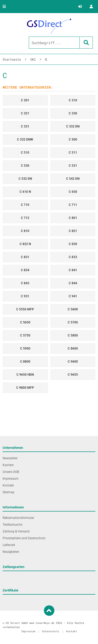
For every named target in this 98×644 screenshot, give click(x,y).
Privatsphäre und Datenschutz (24, 538)
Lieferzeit (9, 545)
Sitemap (8, 492)
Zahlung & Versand (16, 531)
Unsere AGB (11, 472)
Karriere (8, 465)
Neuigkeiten (11, 552)
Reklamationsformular (18, 518)
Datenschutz (51, 631)
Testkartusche (12, 525)
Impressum (11, 479)
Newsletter (10, 458)
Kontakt (8, 485)
